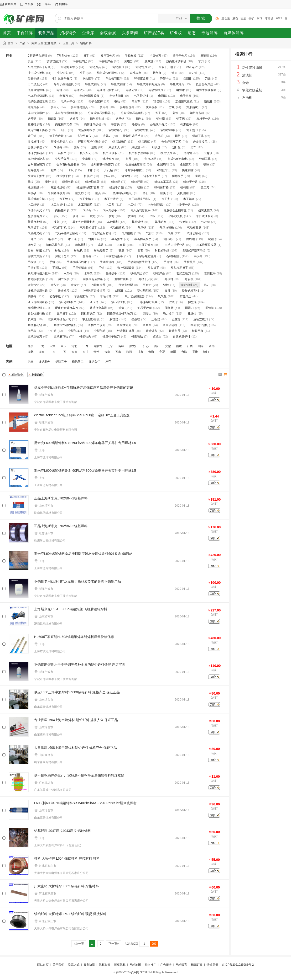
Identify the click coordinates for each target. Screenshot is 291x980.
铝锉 (140, 187)
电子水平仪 (68, 102)
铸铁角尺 (175, 331)
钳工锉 (72, 239)
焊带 (178, 136)
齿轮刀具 (95, 67)
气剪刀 (150, 233)
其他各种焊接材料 (84, 222)
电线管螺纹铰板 (89, 96)
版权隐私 (120, 965)
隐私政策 (104, 965)
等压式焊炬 (177, 84)
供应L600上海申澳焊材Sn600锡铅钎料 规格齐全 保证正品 (77, 692)
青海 (151, 352)
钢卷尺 (74, 119)
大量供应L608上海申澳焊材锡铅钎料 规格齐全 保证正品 (75, 748)
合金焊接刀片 (202, 142)
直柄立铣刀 (201, 319)
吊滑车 (136, 102)
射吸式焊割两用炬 (194, 251)
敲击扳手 (117, 239)
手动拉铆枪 (107, 262)
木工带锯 (85, 199)
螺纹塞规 (33, 187)
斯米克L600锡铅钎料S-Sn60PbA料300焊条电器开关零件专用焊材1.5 (85, 443)
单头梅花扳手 (114, 79)
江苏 (146, 346)
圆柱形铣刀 (88, 314)
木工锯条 (189, 199)
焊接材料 (33, 142)
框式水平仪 (64, 176)
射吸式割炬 (162, 251)
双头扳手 (153, 268)
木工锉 (64, 199)
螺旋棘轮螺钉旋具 (88, 187)
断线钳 (208, 102)
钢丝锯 (120, 119)
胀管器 (114, 319)
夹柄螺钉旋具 (36, 159)
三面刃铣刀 (146, 245)
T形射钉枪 (64, 56)
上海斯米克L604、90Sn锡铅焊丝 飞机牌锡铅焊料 (71, 609)
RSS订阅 (197, 965)
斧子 (158, 113)
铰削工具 (205, 159)
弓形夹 (115, 124)
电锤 (59, 90)
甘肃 (140, 352)
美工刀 (205, 187)
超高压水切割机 (176, 61)
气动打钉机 (59, 228)
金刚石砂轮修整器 (68, 165)
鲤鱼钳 (126, 176)
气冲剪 (206, 222)
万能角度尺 (98, 285)
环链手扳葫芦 (36, 153)
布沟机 (247, 98)
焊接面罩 (144, 142)
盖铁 (175, 113)
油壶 (121, 308)
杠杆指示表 (35, 124)
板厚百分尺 (108, 56)
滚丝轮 (159, 136)
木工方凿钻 (111, 199)
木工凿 (110, 205)
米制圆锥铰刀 (57, 193)
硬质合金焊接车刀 (67, 308)
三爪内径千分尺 (175, 245)
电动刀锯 (131, 90)
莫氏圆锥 (183, 193)
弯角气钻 (33, 285)
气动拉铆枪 (167, 228)
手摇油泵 (33, 268)
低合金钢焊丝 (204, 84)
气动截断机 (117, 228)
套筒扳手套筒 (36, 279)
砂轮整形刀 (101, 251)
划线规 (136, 147)
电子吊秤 (186, 96)
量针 (48, 182)
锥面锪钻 (137, 337)
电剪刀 (64, 96)
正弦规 (176, 319)
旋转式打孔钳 (191, 291)
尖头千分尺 (62, 159)
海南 (74, 352)
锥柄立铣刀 (35, 337)
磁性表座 (135, 73)
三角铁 (121, 245)
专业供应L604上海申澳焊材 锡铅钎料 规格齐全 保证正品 (76, 720)
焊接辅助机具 (59, 142)
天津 (52, 346)
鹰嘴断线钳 (35, 308)
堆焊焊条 (33, 107)
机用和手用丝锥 (139, 153)
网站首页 (43, 965)
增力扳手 (169, 314)
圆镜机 (210, 308)
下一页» (114, 944)
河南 (212, 346)
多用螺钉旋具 (79, 107)
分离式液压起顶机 (132, 113)
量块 (31, 182)
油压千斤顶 (145, 308)
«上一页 (79, 944)
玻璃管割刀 (54, 61)
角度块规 (150, 159)
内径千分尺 (35, 210)
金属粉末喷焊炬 (135, 165)
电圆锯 (162, 96)
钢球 (260, 18)
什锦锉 (87, 256)
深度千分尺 (62, 256)
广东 (52, 352)
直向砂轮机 (170, 325)
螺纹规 (116, 182)
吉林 (121, 346)
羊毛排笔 (106, 296)
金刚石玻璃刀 (36, 165)
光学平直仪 (84, 136)
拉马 (107, 176)
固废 (243, 18)
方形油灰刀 (193, 107)
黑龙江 (134, 346)
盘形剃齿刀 (35, 216)
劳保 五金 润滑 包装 (44, 43)
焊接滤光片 (120, 142)
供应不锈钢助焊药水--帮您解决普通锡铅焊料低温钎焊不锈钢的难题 (84, 387)
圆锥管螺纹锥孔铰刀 (120, 314)
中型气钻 (100, 331)
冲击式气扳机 (36, 73)
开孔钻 (109, 170)
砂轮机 (78, 251)
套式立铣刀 (184, 273)
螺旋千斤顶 (117, 187)
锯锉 (206, 165)
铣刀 (207, 285)
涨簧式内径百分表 (59, 319)
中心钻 (52, 331)
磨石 (145, 193)
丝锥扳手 (111, 273)
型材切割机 (144, 291)
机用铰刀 (166, 153)
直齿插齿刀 (124, 325)
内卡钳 (87, 210)
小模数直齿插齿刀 (94, 291)
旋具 (167, 291)
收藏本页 (10, 4)
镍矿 (251, 18)
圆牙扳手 (62, 314)
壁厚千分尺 (180, 56)
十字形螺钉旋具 (146, 256)
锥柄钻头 (85, 337)
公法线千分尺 (159, 124)
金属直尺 (186, 165)
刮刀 (64, 130)
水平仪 (88, 273)
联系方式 (74, 965)
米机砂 (32, 193)
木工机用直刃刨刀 (140, 199)
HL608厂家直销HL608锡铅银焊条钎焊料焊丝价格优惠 (74, 637)
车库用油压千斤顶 (39, 67)
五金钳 (147, 285)
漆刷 (57, 222)
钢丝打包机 (97, 119)
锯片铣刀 (33, 170)
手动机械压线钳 (77, 262)
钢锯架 (52, 119)
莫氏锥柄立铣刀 (38, 199)
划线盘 (156, 147)
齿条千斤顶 (166, 67)
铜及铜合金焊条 (93, 279)
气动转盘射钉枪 (101, 233)
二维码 (46, 4)
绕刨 (211, 239)
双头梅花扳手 (179, 268)
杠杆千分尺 (204, 119)
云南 (107, 352)
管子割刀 (192, 130)
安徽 (168, 346)
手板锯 (32, 262)
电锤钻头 (79, 90)
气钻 (171, 233)
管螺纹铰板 (142, 130)
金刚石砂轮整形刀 (102, 165)
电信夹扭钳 (117, 96)
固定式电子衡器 (38, 130)
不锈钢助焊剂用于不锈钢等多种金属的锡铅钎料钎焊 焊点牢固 (80, 664)
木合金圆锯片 (156, 205)
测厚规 (149, 61)
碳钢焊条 (159, 273)
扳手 (86, 56)
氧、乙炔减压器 (135, 296)
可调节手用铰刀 (135, 170)
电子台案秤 (96, 102)
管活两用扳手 (87, 130)
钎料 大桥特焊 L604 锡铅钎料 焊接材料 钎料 (67, 858)
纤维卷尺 (63, 291)
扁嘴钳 (205, 56)
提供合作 (94, 361)
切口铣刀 (169, 239)
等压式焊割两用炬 (149, 84)
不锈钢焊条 (106, 61)
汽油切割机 (194, 233)
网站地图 (135, 965)
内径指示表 (62, 210)
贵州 (96, 352)
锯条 (54, 170)
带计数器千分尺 (62, 79)
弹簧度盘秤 (141, 79)
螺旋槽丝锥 (58, 187)
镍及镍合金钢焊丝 (175, 210)
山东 (201, 346)
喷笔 (93, 216)
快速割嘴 (188, 170)
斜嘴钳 (120, 291)
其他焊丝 (137, 222)
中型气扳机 (75, 331)
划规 (94, 147)
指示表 (32, 331)
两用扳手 (178, 176)
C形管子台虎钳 (37, 56)
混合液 (226, 18)
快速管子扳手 (36, 176)
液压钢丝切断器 (38, 302)
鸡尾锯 (188, 153)
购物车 (63, 4)
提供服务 (44, 361)
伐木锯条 (151, 107)
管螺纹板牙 (116, 130)
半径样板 (131, 56)
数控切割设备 (126, 268)
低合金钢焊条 (36, 90)
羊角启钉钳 (81, 296)
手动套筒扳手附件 (139, 262)
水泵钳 (68, 273)
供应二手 (61, 361)
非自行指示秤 (36, 113)
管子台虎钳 (57, 136)
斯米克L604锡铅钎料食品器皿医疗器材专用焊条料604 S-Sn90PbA (83, 554)
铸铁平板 (198, 331)
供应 (31, 361)
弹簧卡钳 (166, 79)
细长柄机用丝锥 (38, 291)
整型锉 (136, 319)
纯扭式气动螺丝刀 (108, 73)
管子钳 (32, 136)
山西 (85, 346)
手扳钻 (198, 256)
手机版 (29, 4)
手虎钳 (168, 262)
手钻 (101, 268)
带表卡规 (33, 79)
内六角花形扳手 (140, 210)
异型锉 (192, 302)
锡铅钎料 (86, 43)
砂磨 (121, 251)
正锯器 (156, 319)
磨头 (163, 193)
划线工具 (114, 147)
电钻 (117, 102)
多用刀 (55, 107)
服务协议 (89, 965)
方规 (172, 107)
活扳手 (62, 153)
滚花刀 (107, 136)
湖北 (31, 352)
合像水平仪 (35, 147)
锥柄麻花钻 (61, 337)
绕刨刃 (32, 245)
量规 (198, 176)
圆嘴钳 (147, 314)
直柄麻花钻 (35, 325)
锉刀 (174, 73)
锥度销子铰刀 (111, 337)
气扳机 (184, 222)
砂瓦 (140, 251)
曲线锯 (191, 239)
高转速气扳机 (93, 124)
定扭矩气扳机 (184, 102)
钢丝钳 (140, 119)
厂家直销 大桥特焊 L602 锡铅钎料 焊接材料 (66, 886)
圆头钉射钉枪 (36, 314)
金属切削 (163, 165)
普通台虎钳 (35, 222)
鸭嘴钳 (32, 296)
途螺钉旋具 (121, 279)
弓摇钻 (136, 124)
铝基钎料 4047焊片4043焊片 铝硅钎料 (62, 831)
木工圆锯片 (85, 205)
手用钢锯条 (80, 268)
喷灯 (112, 216)
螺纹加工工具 (163, 182)
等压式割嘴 (118, 84)
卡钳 (90, 170)
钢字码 (181, 119)
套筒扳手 (210, 273)
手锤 (52, 262)
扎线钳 (192, 314)
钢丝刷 (161, 119)
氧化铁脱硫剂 (252, 90)
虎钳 (77, 147)
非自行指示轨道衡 (66, 113)
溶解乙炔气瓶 (55, 245)
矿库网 (135, 972)
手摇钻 (57, 268)
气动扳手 (33, 228)
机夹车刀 (86, 153)
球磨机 (269, 18)
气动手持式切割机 (67, 233)
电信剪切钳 (141, 96)
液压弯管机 (119, 302)
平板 (152, 216)
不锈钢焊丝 (80, 61)
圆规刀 (189, 308)
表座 (31, 61)
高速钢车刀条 (64, 124)
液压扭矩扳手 (68, 302)
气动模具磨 (194, 228)
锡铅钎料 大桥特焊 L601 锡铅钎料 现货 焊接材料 (70, 914)
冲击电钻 (192, 67)
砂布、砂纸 (35, 251)
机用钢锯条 (110, 153)
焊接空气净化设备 (89, 142)
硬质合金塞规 (98, 308)
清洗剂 (247, 75)
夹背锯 (208, 153)
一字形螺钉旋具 (147, 302)
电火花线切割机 (38, 96)
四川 (85, 352)
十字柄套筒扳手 (113, 256)
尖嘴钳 (87, 159)
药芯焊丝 (185, 296)
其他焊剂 (113, 222)
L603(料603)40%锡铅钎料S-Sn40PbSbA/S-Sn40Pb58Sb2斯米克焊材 (85, 803)
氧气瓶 (162, 296)
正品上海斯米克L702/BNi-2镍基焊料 (61, 498)
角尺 (129, 159)
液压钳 (94, 302)
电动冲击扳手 (105, 90)
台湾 (184, 352)
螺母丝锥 (68, 182)
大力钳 (193, 73)
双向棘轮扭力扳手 (39, 273)
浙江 (157, 346)
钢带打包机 (197, 113)
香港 (195, 352)
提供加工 (78, 361)
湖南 (42, 352)
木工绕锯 (33, 205)
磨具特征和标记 (123, 193)
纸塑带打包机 (199, 325)
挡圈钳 (187, 79)
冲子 (82, 73)
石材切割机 (173, 256)
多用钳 (104, 107)
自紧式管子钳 (182, 337)
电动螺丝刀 (156, 90)
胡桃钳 (58, 147)
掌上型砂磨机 (91, 319)
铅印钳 (52, 239)
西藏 (118, 352)
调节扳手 (64, 279)
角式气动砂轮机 (178, 159)
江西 (190, 346)
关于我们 (58, 965)
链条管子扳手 (152, 176)
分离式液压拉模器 (99, 113)
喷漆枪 (132, 216)
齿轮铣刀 (141, 67)
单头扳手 (88, 79)
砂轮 (58, 251)
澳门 (206, 352)
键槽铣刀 (108, 159)
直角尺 (147, 325)
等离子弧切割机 (64, 84)
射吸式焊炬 (35, 256)
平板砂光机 (176, 216)
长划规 (32, 319)
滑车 (193, 147)
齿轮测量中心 (69, 67)
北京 (31, 346)
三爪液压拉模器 (206, 245)
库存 (108, 361)
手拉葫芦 (190, 262)
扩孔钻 (88, 176)
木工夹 (166, 199)
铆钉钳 (185, 187)
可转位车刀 (163, 170)
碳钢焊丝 (136, 273)
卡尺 (71, 170)
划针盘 (176, 147)
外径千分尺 (146, 279)
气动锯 (142, 228)
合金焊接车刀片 (171, 142)
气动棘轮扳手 (88, 228)
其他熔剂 (161, 222)
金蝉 (245, 83)
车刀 (201, 61)
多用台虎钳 (127, 107)
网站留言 (181, 965)
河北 (74, 346)
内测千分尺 (184, 205)
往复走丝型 (126, 285)
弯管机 (189, 279)
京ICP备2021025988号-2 (238, 965)
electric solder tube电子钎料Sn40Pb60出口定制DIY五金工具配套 (82, 415)
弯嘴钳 (75, 285)
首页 (10, 43)
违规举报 (212, 965)
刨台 (75, 216)
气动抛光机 (35, 233)
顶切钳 (158, 102)
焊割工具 (198, 136)
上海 (42, 346)
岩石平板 (55, 296)
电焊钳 (181, 90)
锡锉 (166, 285)
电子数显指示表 (38, 102)
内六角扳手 (110, 210)
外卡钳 (169, 279)
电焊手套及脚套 (206, 90)
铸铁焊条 (151, 331)
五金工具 (68, 43)
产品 (22, 43)
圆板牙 (169, 308)
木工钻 (132, 205)
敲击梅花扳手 (143, 239)
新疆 (173, 352)
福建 (179, 346)
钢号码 (32, 119)
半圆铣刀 (155, 56)
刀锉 (208, 79)
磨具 (98, 193)
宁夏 (162, 352)
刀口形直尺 (35, 84)
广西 (63, 352)
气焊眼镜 (127, 233)
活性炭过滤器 (252, 68)
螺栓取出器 (93, 182)
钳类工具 (94, 239)
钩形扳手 (186, 124)
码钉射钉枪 (161, 187)
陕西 (129, 352)
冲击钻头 (62, 73)
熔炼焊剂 (81, 245)
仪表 (172, 302)
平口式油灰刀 (205, 216)
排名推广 (151, 965)
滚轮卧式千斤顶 (133, 136)
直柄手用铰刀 (97, 325)
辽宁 (110, 346)
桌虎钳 (157, 337)
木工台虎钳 (58, 205)
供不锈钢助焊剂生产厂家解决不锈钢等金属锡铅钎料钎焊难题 (79, 775)
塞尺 (101, 245)
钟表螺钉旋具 (126, 331)
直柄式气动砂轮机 (65, 325)
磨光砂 (79, 193)
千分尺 (32, 239)
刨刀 (57, 216)
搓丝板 (157, 73)
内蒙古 (98, 346)
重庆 (63, 346)
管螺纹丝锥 (168, 130)
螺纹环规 (137, 182)
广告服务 (166, 965)
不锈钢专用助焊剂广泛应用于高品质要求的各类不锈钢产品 (78, 581)
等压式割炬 (92, 84)
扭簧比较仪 (205, 210)
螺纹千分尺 (191, 182)
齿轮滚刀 (118, 67)
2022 (279, 18)
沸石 (235, 18)
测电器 (129, 61)
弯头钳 (55, 285)
